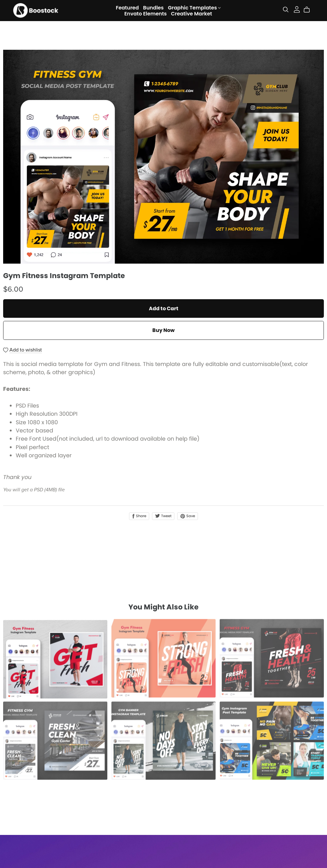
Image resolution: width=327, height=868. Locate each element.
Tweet (163, 516)
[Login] (297, 9)
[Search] (286, 10)
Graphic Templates (194, 7)
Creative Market (192, 13)
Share (139, 516)
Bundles (153, 7)
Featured (127, 7)
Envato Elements (146, 13)
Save (188, 516)
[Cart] (309, 10)
